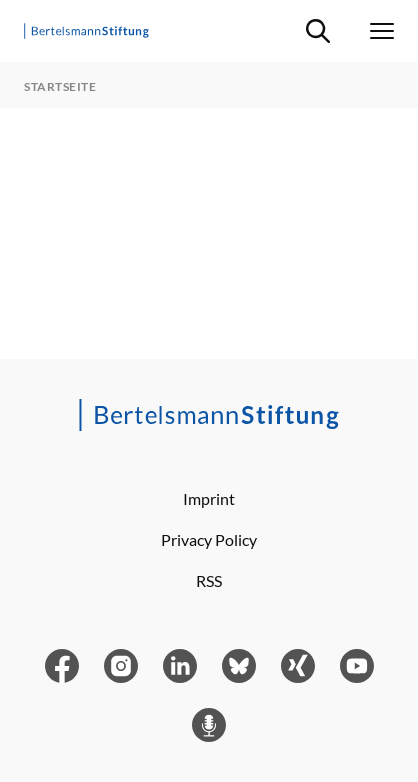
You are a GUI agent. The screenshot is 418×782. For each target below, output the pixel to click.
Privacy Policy (209, 539)
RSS (209, 580)
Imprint (209, 498)
